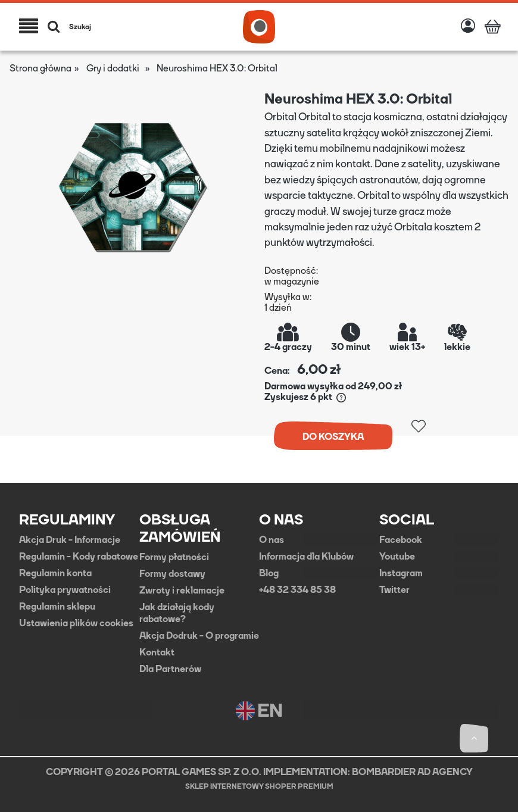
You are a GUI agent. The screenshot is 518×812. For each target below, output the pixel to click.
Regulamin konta (55, 573)
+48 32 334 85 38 (297, 590)
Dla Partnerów (170, 669)
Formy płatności (174, 557)
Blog (269, 573)
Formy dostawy (172, 574)
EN (259, 711)
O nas (272, 540)
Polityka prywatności (65, 590)
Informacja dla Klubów (306, 557)
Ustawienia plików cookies (76, 623)
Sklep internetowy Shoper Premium (259, 786)
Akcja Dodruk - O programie (199, 636)
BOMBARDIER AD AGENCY (412, 772)
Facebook (401, 540)
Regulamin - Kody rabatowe (79, 557)
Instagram (401, 573)
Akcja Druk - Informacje (70, 540)
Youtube (397, 557)
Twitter (394, 590)
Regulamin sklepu (57, 607)
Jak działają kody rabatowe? (177, 613)
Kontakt (157, 652)
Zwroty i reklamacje (182, 591)
